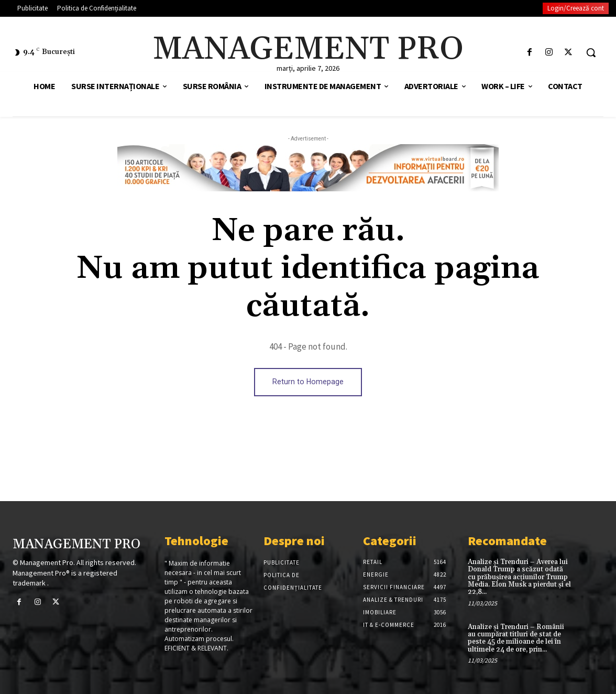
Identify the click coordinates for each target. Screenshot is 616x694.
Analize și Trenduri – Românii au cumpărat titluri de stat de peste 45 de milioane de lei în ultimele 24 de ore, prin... (516, 638)
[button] (591, 52)
